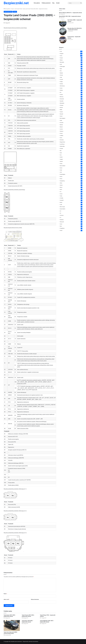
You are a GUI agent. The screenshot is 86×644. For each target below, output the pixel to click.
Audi (61, 64)
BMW (61, 110)
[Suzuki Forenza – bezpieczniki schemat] (63, 40)
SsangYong (62, 181)
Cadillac (62, 136)
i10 (61, 192)
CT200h (62, 198)
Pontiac (61, 148)
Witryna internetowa (35, 599)
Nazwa (5, 594)
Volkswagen (62, 66)
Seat (61, 153)
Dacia (61, 176)
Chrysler (62, 105)
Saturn (61, 185)
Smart (61, 116)
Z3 (60, 213)
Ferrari (61, 133)
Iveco (61, 138)
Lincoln (61, 79)
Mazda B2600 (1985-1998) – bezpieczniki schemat (70, 16)
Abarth (61, 161)
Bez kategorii (63, 118)
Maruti (61, 127)
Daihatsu (62, 220)
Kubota (61, 84)
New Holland (63, 166)
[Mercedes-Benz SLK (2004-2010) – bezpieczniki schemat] (63, 31)
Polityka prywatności (46, 3)
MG (61, 151)
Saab (61, 120)
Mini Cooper (62, 207)
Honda (61, 95)
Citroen (61, 75)
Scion (61, 168)
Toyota (12, 9)
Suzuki (61, 112)
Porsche (62, 123)
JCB (61, 172)
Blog (53, 3)
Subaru (61, 90)
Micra (61, 187)
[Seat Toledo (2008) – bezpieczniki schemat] (63, 23)
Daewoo (62, 131)
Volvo (61, 56)
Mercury (62, 97)
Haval (61, 230)
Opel (61, 69)
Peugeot (62, 54)
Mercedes (62, 62)
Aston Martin (63, 209)
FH (61, 211)
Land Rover (62, 144)
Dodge (61, 82)
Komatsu (62, 140)
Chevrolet (62, 99)
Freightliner (62, 228)
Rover (61, 179)
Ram (61, 226)
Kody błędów (63, 174)
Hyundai (62, 101)
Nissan (61, 107)
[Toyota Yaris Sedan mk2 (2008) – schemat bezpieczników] (12, 625)
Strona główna (37, 3)
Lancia (61, 129)
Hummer (62, 215)
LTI (61, 217)
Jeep (61, 77)
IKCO (61, 189)
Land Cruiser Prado (18, 9)
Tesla (61, 196)
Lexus (61, 88)
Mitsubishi (62, 103)
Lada (61, 205)
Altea (61, 183)
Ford (61, 51)
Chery (61, 164)
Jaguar (61, 159)
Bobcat (61, 125)
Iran (61, 155)
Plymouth (62, 222)
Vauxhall (62, 200)
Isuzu (61, 224)
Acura (61, 194)
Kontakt (58, 3)
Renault (61, 114)
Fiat (61, 71)
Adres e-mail (7, 599)
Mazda (61, 73)
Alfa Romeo (62, 86)
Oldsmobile (62, 146)
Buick (61, 202)
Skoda (61, 60)
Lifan (61, 170)
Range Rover (62, 142)
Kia (61, 92)
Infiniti (61, 157)
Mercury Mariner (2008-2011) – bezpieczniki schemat (71, 13)
